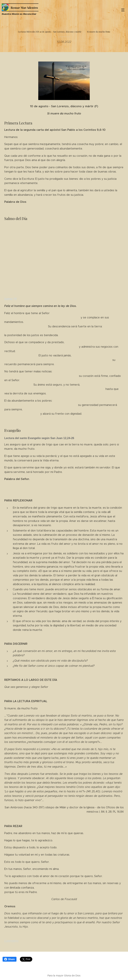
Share (10, 959)
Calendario (11, 941)
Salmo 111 (10, 299)
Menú (123, 10)
